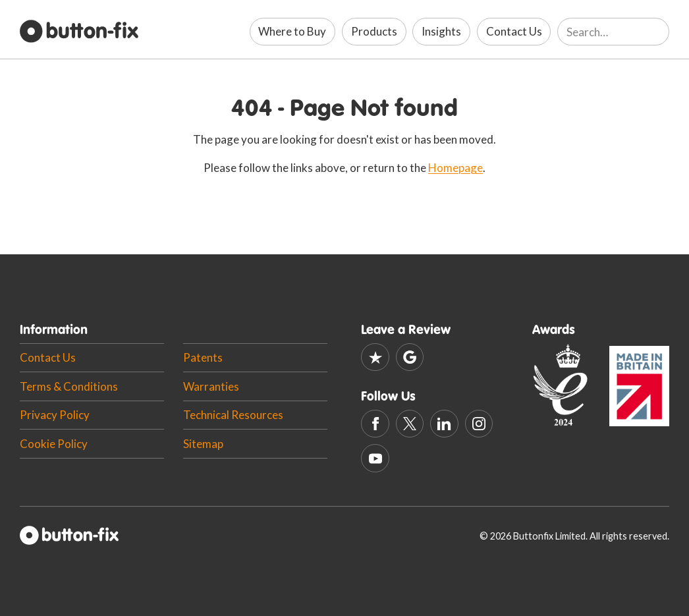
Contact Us (48, 357)
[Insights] (441, 32)
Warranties (211, 386)
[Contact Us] (514, 32)
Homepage (455, 168)
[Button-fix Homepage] (79, 32)
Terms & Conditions (69, 386)
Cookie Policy (54, 444)
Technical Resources (233, 415)
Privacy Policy (55, 415)
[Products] (374, 32)
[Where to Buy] (293, 32)
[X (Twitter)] (410, 424)
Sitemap (203, 444)
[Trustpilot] (375, 357)
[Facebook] (375, 424)
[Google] (410, 357)
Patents (203, 357)
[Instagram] (479, 424)
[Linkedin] (444, 424)
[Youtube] (375, 458)
